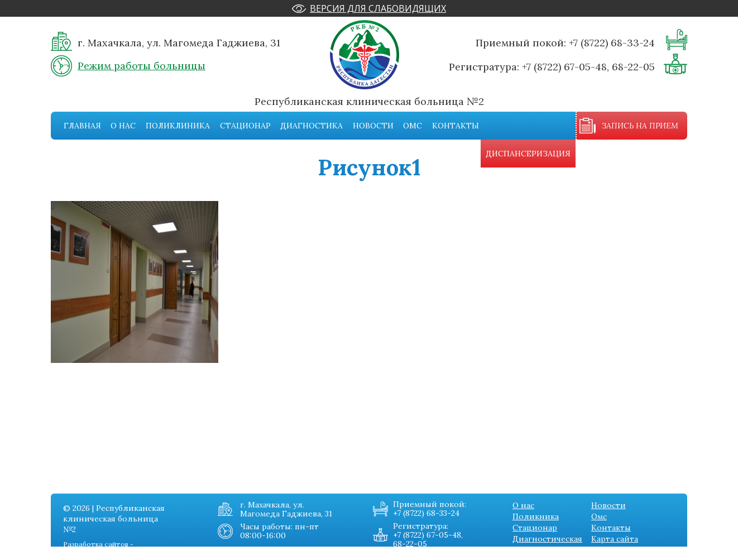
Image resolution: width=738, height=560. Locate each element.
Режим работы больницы (142, 66)
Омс (413, 126)
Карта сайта (615, 539)
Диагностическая (547, 539)
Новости (373, 126)
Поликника (536, 516)
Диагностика (312, 126)
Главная (82, 126)
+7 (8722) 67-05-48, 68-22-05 (588, 67)
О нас (123, 126)
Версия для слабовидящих (378, 8)
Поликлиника (178, 126)
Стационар (245, 126)
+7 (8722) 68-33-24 (612, 43)
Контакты (456, 126)
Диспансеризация (528, 154)
